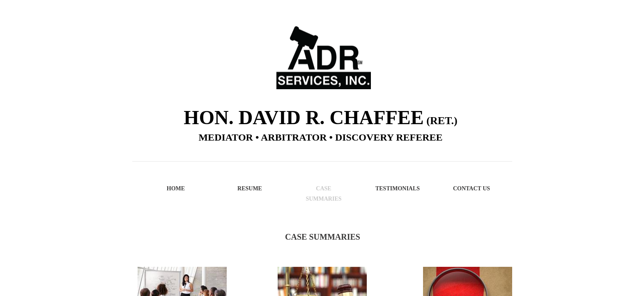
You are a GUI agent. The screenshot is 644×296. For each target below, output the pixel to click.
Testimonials (398, 188)
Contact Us (471, 188)
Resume (250, 188)
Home (176, 188)
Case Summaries (323, 194)
